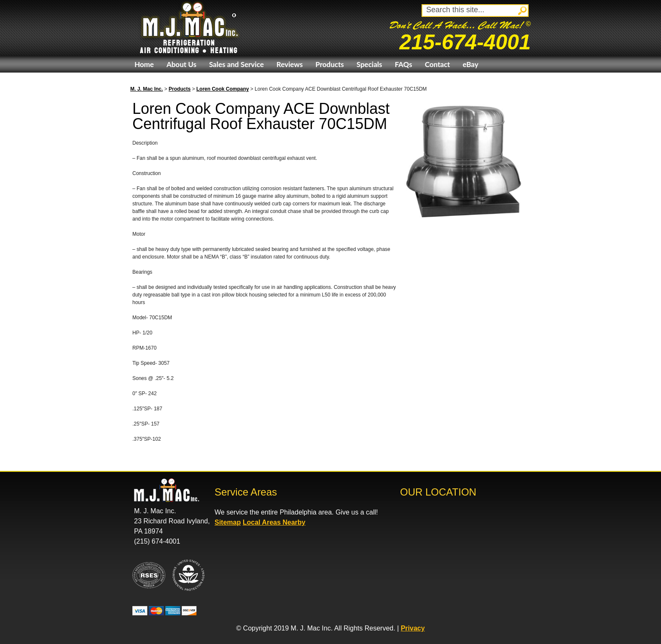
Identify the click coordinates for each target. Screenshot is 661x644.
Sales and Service (236, 64)
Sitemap (228, 522)
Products (329, 64)
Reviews (290, 64)
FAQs (403, 64)
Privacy (413, 628)
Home (144, 64)
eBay (470, 64)
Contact (438, 64)
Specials (369, 64)
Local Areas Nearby (274, 522)
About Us (181, 64)
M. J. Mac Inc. (146, 89)
